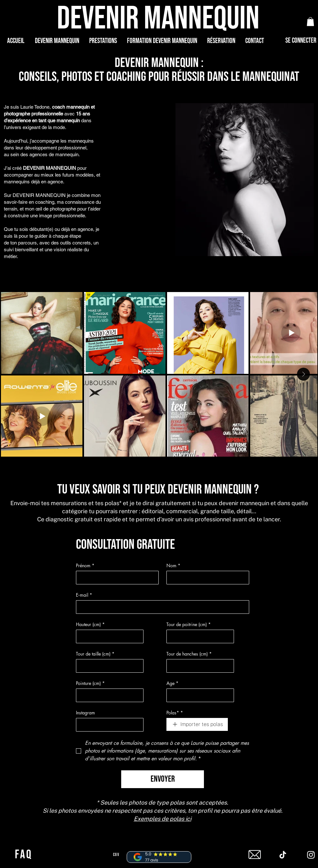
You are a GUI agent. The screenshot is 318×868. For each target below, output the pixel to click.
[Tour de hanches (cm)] (198, 666)
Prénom (85, 565)
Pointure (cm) (90, 683)
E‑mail (84, 595)
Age (172, 683)
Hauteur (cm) (90, 624)
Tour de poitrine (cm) (189, 624)
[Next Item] (303, 374)
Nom (173, 565)
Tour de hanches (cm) (189, 654)
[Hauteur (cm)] (108, 636)
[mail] (255, 855)
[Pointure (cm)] (108, 695)
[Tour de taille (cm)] (108, 666)
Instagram (85, 713)
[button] (310, 22)
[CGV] (117, 855)
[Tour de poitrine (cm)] (198, 636)
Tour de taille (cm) (95, 654)
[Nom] (206, 578)
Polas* (175, 713)
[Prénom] (115, 578)
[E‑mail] (161, 607)
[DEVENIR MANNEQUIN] (159, 19)
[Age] (198, 695)
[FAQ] (24, 855)
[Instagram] (108, 725)
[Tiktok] (283, 855)
